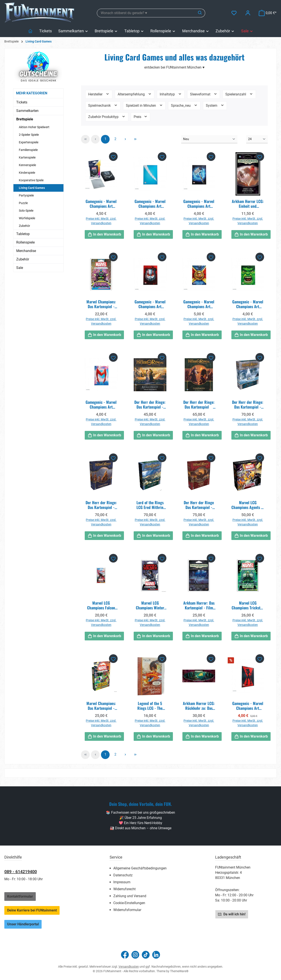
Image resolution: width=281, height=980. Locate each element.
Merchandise (26, 251)
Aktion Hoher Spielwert (34, 127)
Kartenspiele (27, 157)
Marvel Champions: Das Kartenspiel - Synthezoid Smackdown (101, 706)
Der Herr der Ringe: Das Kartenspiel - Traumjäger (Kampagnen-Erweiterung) (248, 404)
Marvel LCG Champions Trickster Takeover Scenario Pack (248, 605)
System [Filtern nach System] (215, 105)
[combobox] (146, 13)
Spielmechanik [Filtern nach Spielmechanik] (103, 105)
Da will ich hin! (232, 914)
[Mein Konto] (248, 13)
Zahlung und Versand (130, 896)
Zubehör (24, 226)
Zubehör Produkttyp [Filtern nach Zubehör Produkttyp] (107, 117)
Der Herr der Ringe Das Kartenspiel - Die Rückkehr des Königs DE (199, 505)
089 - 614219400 (21, 872)
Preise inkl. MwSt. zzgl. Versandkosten (101, 221)
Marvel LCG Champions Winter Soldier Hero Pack (150, 605)
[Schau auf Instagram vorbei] (135, 955)
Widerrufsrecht (124, 889)
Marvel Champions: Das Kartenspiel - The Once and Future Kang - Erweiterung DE (101, 304)
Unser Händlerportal (23, 924)
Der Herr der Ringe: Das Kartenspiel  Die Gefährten (199, 404)
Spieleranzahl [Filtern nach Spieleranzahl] (239, 94)
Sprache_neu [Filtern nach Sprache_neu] (184, 105)
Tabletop (23, 234)
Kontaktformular (20, 896)
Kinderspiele (27, 173)
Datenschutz (123, 875)
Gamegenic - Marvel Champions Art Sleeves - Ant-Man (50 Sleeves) (150, 304)
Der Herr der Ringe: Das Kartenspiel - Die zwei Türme (101, 505)
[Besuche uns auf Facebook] (125, 955)
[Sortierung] (209, 139)
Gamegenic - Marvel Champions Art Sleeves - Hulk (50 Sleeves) (248, 304)
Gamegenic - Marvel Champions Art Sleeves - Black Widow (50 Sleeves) (248, 706)
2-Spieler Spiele (29, 135)
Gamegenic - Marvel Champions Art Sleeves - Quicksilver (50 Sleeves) (150, 204)
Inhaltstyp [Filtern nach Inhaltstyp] (171, 94)
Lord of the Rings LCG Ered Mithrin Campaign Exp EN (150, 505)
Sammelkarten (27, 111)
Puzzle (23, 203)
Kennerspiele (27, 165)
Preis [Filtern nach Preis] (141, 117)
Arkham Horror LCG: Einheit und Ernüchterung (248, 204)
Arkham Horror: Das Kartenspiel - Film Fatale (199, 605)
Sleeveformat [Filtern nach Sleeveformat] (204, 94)
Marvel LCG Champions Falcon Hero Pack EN (101, 605)
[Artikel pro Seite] (257, 139)
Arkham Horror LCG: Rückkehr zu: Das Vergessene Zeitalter (199, 706)
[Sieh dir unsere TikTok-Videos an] (146, 955)
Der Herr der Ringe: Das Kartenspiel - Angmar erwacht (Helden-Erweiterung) (150, 404)
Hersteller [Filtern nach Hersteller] (99, 94)
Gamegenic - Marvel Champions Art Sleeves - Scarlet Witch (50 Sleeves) (101, 404)
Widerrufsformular (127, 910)
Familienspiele (28, 150)
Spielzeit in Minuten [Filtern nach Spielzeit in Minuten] (144, 105)
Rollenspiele (25, 242)
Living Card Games (32, 188)
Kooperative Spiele (31, 180)
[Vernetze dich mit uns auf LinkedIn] (156, 955)
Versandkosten (129, 967)
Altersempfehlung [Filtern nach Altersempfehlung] (135, 94)
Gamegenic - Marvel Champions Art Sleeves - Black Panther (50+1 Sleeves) (101, 204)
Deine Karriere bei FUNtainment (32, 910)
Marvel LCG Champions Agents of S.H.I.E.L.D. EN (248, 505)
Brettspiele (25, 119)
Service (116, 857)
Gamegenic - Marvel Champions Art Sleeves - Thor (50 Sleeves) (199, 204)
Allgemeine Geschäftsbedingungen (140, 868)
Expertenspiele (29, 142)
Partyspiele (26, 195)
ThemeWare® (179, 971)
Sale (20, 268)
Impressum (122, 882)
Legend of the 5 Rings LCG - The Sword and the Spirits (150, 706)
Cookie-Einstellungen (129, 903)
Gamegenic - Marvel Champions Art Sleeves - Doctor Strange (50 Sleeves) (199, 304)
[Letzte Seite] (135, 139)
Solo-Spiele (26, 211)
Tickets (22, 102)
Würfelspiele (27, 218)
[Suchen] (200, 13)
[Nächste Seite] (125, 139)
